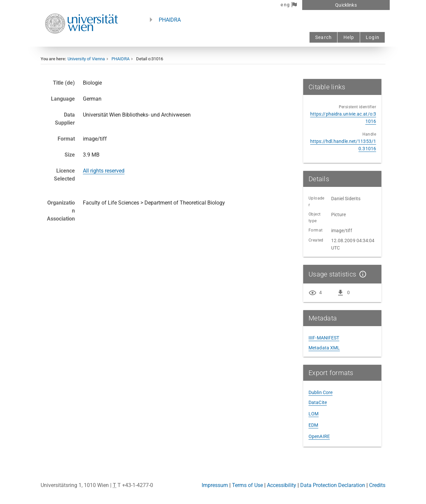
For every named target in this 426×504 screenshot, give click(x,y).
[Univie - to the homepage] (82, 42)
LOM (314, 414)
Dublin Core (320, 392)
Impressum (215, 485)
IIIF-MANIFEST (324, 338)
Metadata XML (324, 348)
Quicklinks (346, 5)
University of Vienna (86, 59)
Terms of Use (247, 485)
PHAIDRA (170, 20)
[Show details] (361, 274)
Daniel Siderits (346, 199)
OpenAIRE (319, 436)
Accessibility (282, 485)
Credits (377, 485)
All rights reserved (104, 171)
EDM (313, 425)
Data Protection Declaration (333, 485)
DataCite (318, 402)
